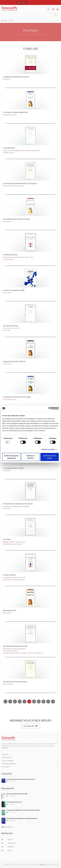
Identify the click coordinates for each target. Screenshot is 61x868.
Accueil (5, 21)
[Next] (53, 702)
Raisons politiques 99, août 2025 (17, 794)
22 (24, 702)
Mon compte (6, 767)
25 (39, 702)
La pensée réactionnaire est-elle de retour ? (21, 779)
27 (48, 702)
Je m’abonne (30, 726)
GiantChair (42, 865)
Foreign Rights (7, 757)
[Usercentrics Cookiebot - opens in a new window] (50, 408)
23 (29, 702)
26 (43, 702)
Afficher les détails (48, 449)
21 (20, 702)
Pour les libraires (8, 761)
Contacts (5, 754)
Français (22, 3)
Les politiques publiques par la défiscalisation (22, 818)
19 (10, 702)
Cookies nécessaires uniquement (11, 457)
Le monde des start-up (14, 802)
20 (15, 702)
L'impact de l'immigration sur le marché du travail (23, 810)
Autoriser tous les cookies (50, 457)
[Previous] (5, 702)
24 (34, 702)
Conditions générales (9, 764)
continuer (5, 748)
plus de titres (7, 827)
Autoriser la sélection (30, 457)
